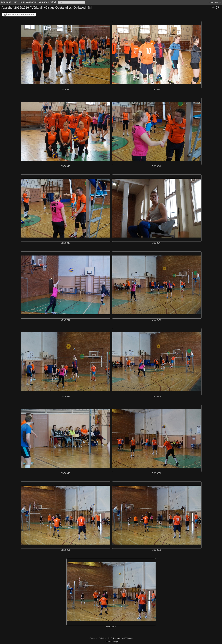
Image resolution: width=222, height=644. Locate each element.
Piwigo (115, 642)
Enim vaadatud (28, 2)
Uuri (15, 2)
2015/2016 (22, 8)
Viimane (129, 638)
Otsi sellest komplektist (21, 15)
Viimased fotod (47, 2)
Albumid (6, 2)
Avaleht (7, 8)
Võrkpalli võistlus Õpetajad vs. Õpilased (59, 8)
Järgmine (120, 638)
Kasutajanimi (215, 2)
